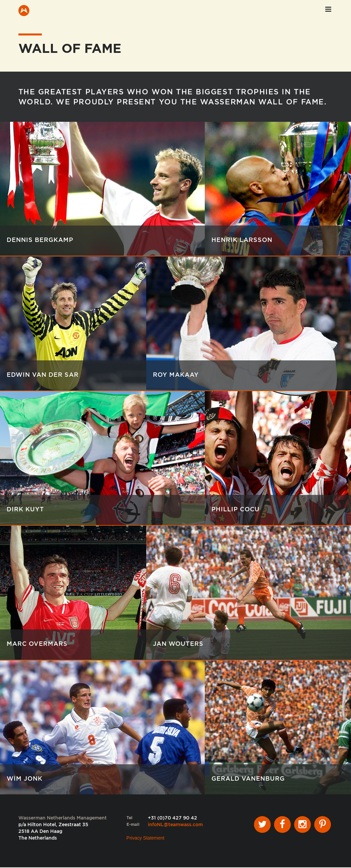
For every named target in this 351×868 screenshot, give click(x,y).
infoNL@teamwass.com (175, 825)
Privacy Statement (146, 839)
